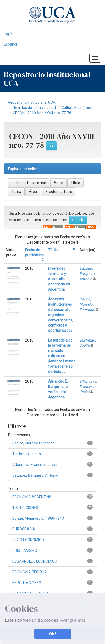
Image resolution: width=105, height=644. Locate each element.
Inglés (9, 34)
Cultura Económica (77, 108)
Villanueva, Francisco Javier (88, 387)
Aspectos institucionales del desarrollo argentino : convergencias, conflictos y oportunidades (61, 315)
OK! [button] (52, 634)
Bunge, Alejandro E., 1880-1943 (38, 518)
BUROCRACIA (24, 529)
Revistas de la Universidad (34, 108)
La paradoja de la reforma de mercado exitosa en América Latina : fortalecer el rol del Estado (62, 356)
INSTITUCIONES (25, 508)
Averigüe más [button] (73, 620)
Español (10, 44)
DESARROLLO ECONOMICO (35, 561)
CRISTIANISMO (25, 551)
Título (53, 250)
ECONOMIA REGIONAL (31, 572)
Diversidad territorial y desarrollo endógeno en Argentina (59, 279)
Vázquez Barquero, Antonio (87, 274)
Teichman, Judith (27, 454)
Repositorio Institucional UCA (32, 102)
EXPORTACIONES (27, 583)
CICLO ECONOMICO (28, 540)
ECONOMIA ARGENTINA (32, 497)
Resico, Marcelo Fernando (87, 304)
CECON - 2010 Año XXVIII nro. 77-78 (42, 113)
